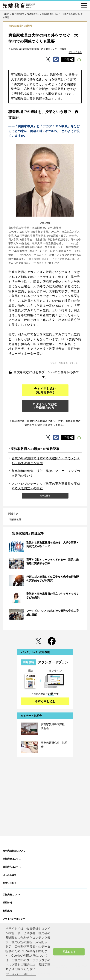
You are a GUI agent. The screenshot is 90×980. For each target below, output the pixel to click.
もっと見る (45, 496)
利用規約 (7, 911)
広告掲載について (12, 895)
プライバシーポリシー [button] (21, 974)
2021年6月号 (75, 52)
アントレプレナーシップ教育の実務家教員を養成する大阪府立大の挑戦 (46, 486)
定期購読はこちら (12, 859)
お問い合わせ (10, 883)
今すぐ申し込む (45, 701)
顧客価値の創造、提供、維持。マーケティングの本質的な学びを (46, 473)
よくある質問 (10, 875)
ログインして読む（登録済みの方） (45, 406)
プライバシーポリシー (14, 919)
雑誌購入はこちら (12, 867)
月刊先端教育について (14, 851)
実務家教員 (15, 520)
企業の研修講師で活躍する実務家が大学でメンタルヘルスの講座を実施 (46, 461)
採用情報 (7, 903)
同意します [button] (69, 952)
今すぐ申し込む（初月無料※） (45, 390)
